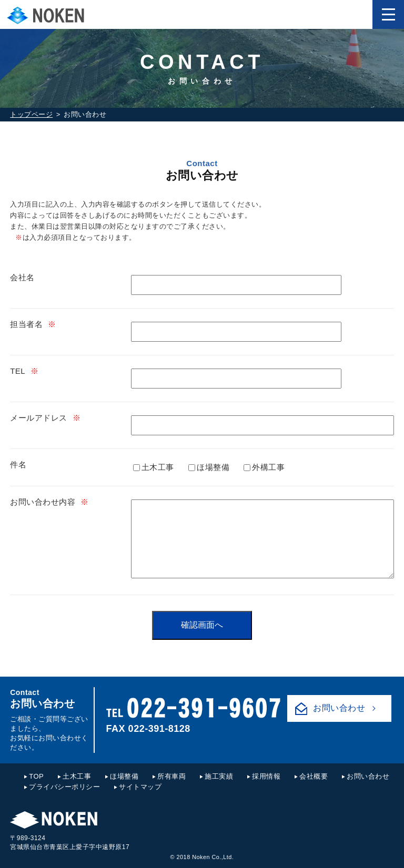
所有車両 (171, 776)
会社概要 (314, 776)
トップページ (31, 114)
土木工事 (154, 467)
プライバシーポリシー (64, 787)
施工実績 (219, 776)
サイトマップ (140, 787)
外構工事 (264, 467)
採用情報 (266, 776)
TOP (36, 776)
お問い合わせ (339, 708)
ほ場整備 (209, 467)
